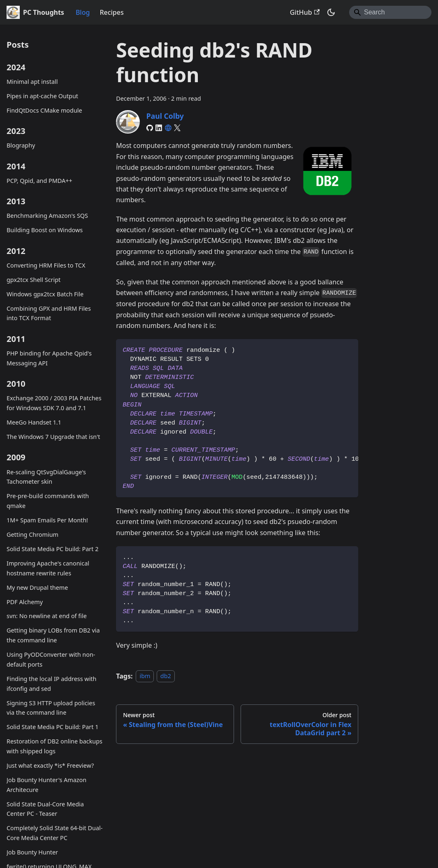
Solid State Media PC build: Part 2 (52, 549)
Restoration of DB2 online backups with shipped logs (54, 746)
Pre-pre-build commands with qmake (48, 501)
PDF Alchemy (25, 602)
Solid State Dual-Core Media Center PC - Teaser (45, 809)
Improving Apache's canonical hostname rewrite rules (48, 568)
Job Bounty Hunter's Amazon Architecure (46, 785)
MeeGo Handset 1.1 (34, 422)
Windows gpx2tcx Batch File (45, 294)
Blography (21, 145)
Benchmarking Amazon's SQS (47, 216)
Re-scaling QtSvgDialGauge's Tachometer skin (46, 477)
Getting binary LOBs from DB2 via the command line (53, 635)
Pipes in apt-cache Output (42, 96)
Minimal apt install (32, 82)
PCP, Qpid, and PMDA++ (39, 181)
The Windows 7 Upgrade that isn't (53, 437)
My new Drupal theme (37, 588)
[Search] (390, 12)
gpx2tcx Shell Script (34, 280)
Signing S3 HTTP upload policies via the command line (51, 708)
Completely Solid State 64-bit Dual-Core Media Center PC (54, 833)
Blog (83, 12)
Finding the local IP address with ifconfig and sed (51, 684)
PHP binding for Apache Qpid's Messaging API (49, 358)
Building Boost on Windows (45, 230)
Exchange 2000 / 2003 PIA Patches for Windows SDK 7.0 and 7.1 (54, 403)
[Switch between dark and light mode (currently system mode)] (331, 12)
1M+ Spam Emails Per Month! (47, 520)
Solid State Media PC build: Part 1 (52, 727)
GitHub (305, 12)
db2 (166, 676)
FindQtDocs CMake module (44, 110)
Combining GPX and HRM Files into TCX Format (49, 313)
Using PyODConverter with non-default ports (51, 659)
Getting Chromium (32, 534)
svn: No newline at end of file (47, 616)
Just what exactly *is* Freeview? (50, 765)
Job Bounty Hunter (32, 852)
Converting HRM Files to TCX (46, 265)
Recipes (111, 12)
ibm (145, 676)
